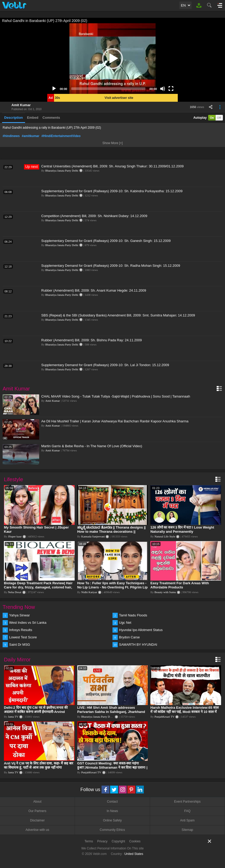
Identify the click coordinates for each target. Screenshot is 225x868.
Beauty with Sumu (165, 592)
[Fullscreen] (171, 89)
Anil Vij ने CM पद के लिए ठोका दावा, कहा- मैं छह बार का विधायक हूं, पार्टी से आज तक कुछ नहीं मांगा (39, 765)
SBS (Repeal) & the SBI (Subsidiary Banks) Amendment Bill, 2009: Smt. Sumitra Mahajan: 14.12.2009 (118, 315)
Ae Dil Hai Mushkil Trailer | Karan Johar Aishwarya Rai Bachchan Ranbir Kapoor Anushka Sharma (115, 421)
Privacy (102, 841)
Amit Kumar (21, 105)
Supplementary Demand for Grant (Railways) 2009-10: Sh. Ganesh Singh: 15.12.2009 (106, 241)
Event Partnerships (187, 802)
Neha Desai (15, 592)
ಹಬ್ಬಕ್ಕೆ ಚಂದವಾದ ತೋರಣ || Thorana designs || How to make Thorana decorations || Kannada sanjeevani (112, 532)
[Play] (54, 89)
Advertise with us (37, 830)
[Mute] (163, 89)
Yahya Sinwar (19, 615)
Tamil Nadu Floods (133, 615)
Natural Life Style (165, 536)
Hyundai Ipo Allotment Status (141, 630)
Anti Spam (187, 820)
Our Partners (37, 811)
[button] (113, 59)
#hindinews (11, 136)
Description (14, 118)
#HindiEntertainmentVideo (61, 136)
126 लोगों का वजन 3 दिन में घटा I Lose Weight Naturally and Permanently (182, 529)
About (37, 802)
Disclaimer (37, 820)
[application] (113, 59)
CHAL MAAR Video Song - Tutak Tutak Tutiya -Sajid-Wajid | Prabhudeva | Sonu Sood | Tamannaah (116, 396)
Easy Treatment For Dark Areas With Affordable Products (180, 585)
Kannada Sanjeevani (93, 536)
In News (112, 811)
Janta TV (13, 717)
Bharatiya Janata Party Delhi (62, 171)
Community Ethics (112, 830)
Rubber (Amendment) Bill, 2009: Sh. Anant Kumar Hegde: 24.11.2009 (94, 290)
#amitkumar (30, 136)
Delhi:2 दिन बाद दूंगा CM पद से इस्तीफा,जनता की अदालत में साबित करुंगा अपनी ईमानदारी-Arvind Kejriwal (36, 712)
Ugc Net (125, 623)
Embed (33, 118)
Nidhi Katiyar (89, 592)
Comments (51, 118)
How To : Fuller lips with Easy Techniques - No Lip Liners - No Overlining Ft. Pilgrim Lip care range (113, 587)
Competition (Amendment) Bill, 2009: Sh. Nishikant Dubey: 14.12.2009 (94, 216)
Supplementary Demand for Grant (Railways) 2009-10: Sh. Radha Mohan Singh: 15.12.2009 (111, 266)
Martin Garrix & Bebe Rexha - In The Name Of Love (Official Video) (92, 446)
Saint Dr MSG (20, 645)
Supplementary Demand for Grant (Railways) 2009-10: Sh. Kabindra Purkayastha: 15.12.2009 (112, 191)
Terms (89, 841)
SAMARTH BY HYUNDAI (138, 645)
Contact (112, 802)
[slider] (108, 89)
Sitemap (187, 830)
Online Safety (112, 820)
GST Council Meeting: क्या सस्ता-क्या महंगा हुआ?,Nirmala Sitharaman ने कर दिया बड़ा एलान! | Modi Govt (112, 767)
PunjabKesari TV (164, 717)
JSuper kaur (15, 536)
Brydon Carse (129, 637)
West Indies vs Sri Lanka (28, 623)
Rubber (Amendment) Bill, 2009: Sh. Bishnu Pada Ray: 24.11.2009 (91, 340)
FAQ (187, 811)
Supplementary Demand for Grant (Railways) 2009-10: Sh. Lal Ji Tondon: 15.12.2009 (105, 365)
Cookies (135, 841)
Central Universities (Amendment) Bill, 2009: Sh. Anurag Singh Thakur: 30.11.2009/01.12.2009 (112, 166)
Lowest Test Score (23, 637)
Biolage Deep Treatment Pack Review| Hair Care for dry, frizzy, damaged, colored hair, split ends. (38, 587)
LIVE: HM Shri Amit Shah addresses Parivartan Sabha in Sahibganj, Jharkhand (111, 710)
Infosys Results (21, 630)
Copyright (118, 841)
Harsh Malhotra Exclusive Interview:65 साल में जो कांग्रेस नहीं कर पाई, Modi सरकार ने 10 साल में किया (185, 712)
